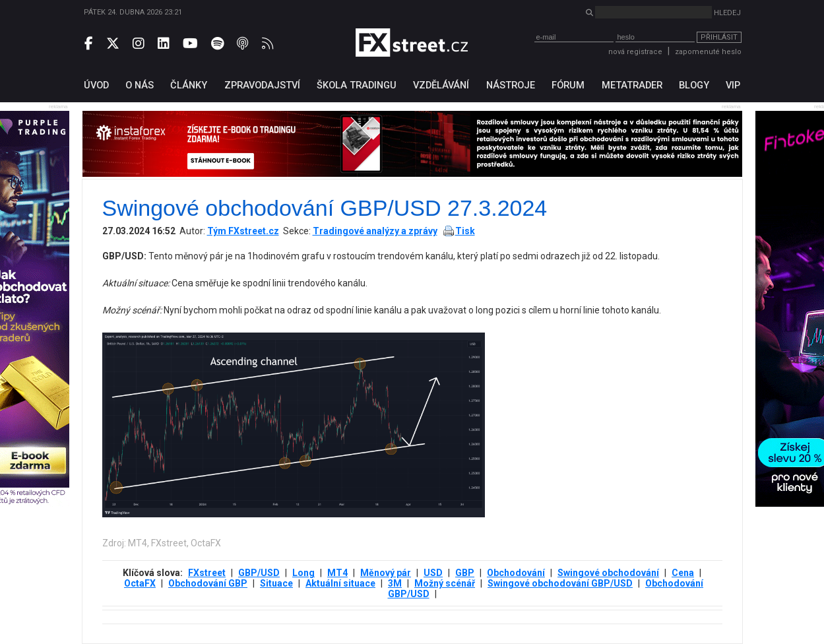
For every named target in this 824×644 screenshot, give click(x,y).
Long (303, 573)
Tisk (465, 231)
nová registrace (635, 52)
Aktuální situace (340, 583)
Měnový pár (386, 573)
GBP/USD (259, 573)
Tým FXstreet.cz (243, 231)
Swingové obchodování (608, 573)
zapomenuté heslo (708, 52)
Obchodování (516, 573)
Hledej (727, 13)
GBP (465, 573)
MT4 (337, 573)
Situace (276, 583)
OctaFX (140, 583)
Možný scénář (445, 583)
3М (395, 583)
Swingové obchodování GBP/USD (560, 583)
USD (433, 573)
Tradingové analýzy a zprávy (375, 231)
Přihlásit (719, 37)
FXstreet (207, 573)
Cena (683, 573)
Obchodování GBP (208, 583)
